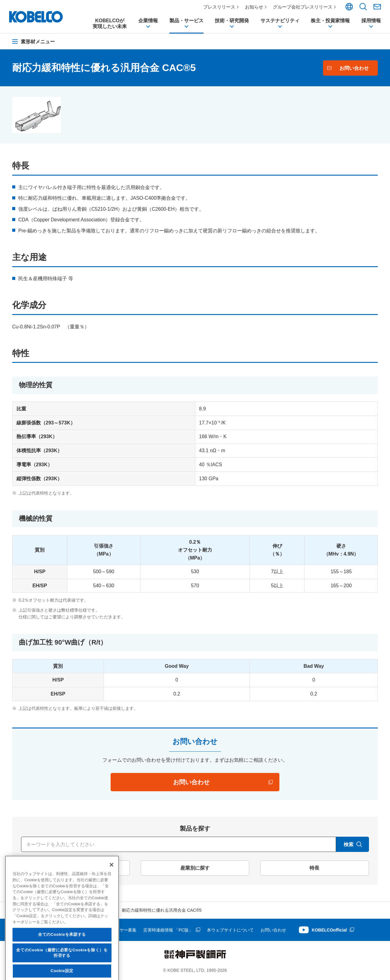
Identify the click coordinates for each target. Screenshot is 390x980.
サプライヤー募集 (119, 930)
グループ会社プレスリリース (303, 7)
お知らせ (254, 7)
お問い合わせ (273, 930)
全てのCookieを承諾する (62, 970)
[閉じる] (112, 900)
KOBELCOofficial (329, 930)
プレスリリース (219, 7)
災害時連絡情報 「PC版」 (168, 930)
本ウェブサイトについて (230, 930)
